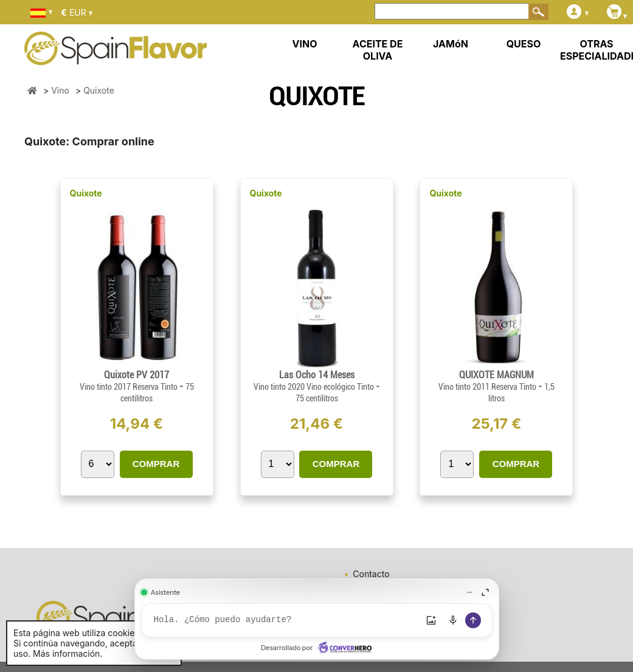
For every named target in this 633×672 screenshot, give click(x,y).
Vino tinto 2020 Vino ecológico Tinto (315, 387)
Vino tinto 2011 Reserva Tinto (488, 387)
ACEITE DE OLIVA (378, 50)
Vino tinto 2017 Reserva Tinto (130, 387)
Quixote (86, 193)
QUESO (524, 44)
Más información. (67, 653)
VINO (305, 44)
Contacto (371, 574)
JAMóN (451, 44)
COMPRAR (156, 464)
